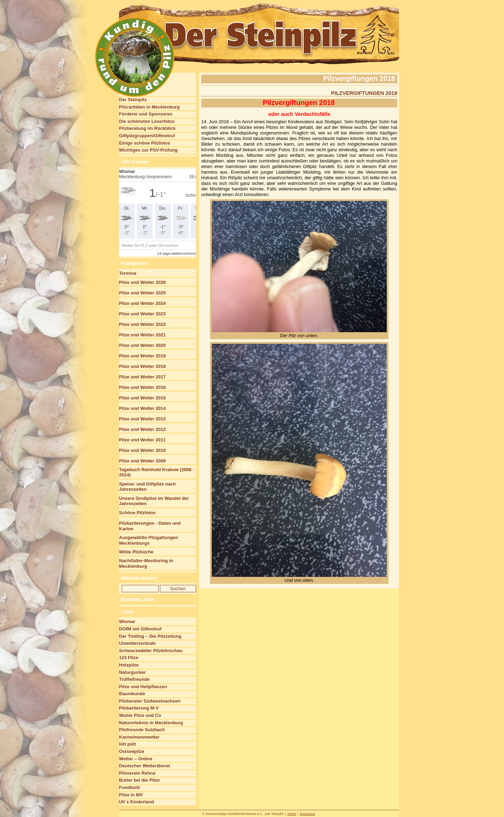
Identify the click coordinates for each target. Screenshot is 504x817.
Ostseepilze (132, 751)
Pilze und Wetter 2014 (142, 408)
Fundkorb (129, 787)
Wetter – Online (136, 759)
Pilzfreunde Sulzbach (142, 730)
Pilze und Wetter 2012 (142, 429)
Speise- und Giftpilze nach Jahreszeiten (148, 487)
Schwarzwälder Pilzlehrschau (151, 651)
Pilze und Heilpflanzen (143, 687)
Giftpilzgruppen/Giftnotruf (147, 136)
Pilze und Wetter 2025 (142, 293)
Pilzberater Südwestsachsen (150, 701)
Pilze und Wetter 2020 (142, 345)
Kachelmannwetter (139, 737)
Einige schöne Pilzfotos (145, 143)
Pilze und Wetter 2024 (142, 303)
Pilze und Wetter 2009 (142, 461)
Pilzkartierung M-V (139, 708)
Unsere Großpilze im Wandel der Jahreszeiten (154, 501)
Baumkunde (132, 694)
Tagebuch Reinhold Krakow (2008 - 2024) (157, 472)
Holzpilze (129, 665)
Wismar (127, 622)
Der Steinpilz (133, 100)
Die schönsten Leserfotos (147, 121)
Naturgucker (132, 672)
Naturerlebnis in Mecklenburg (151, 723)
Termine (128, 273)
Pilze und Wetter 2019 (142, 356)
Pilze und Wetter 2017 (142, 377)
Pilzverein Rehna (137, 773)
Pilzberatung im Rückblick (147, 128)
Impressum (307, 814)
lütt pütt (127, 744)
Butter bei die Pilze (139, 780)
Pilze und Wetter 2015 (142, 398)
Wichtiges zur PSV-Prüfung (148, 150)
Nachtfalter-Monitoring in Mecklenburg (146, 563)
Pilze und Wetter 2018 (142, 366)
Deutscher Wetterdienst (145, 766)
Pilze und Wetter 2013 (142, 419)
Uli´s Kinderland (136, 802)
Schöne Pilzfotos (137, 513)
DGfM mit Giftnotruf (140, 629)
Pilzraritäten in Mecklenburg (149, 107)
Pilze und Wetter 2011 (142, 440)
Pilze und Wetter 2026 (142, 282)
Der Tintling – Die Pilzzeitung (150, 636)
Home (292, 814)
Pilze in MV (131, 795)
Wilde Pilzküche (136, 552)
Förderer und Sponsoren (146, 114)
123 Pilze (129, 658)
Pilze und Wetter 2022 (142, 324)
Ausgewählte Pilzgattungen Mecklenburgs (149, 540)
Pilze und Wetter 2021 (142, 335)
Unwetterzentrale (137, 643)
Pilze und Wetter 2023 (142, 314)
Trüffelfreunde (134, 679)
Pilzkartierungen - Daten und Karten (150, 526)
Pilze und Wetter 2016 (142, 387)
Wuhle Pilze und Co (140, 715)
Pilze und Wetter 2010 (142, 450)
